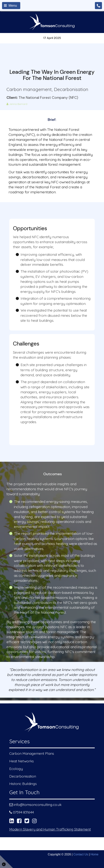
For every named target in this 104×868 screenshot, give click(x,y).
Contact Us (81, 854)
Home (94, 854)
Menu (10, 6)
